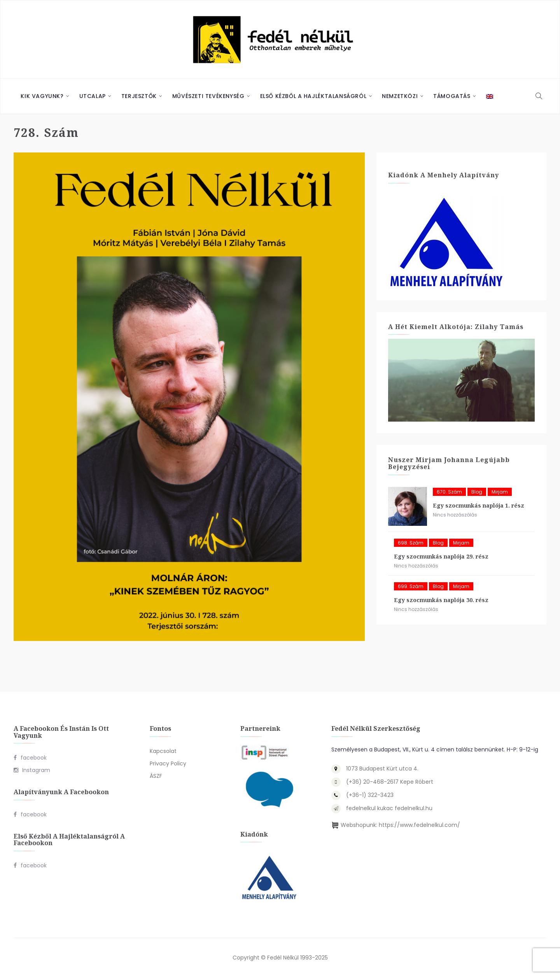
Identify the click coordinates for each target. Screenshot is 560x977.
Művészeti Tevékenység (208, 96)
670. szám (449, 492)
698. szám (411, 543)
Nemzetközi (400, 96)
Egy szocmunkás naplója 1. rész (479, 505)
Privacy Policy (168, 763)
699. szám (411, 586)
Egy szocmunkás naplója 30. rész (441, 600)
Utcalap (93, 96)
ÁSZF (156, 776)
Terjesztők (139, 96)
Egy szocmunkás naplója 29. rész (441, 556)
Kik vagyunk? (42, 96)
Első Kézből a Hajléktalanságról (313, 96)
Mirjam (500, 492)
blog (477, 492)
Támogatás (452, 96)
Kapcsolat (163, 751)
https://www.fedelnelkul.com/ (419, 825)
